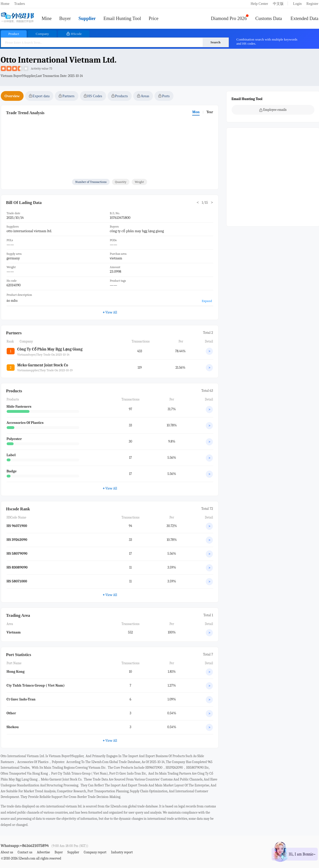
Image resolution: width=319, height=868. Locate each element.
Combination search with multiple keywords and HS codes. (267, 41)
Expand (207, 301)
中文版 (278, 4)
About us (7, 852)
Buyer (65, 18)
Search (215, 42)
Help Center (259, 4)
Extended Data (305, 18)
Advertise (43, 852)
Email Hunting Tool (122, 18)
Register (312, 4)
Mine (47, 18)
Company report (95, 852)
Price (153, 18)
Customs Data (269, 18)
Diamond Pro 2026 (229, 18)
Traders (19, 4)
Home (5, 4)
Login (297, 4)
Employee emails (273, 110)
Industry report (122, 852)
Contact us (25, 852)
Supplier (87, 18)
